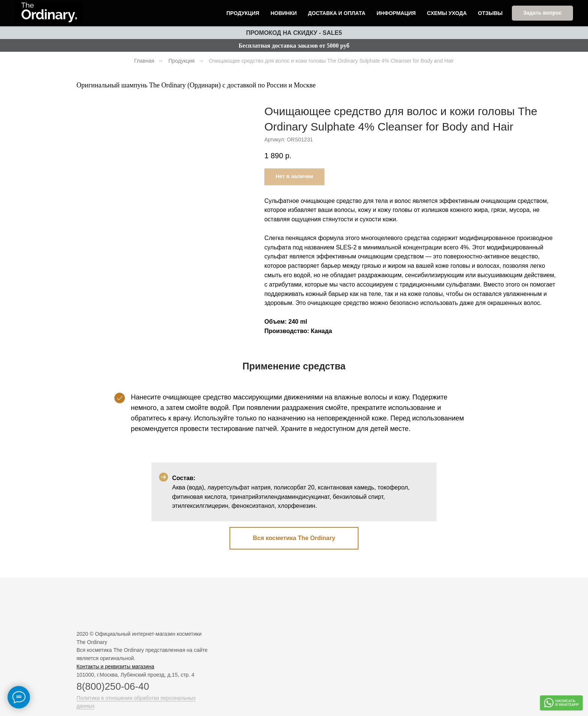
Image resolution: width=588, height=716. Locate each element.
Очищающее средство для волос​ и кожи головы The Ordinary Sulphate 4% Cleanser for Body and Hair (331, 61)
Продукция (243, 14)
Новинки (283, 14)
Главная (144, 61)
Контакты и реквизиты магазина (115, 666)
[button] (542, 14)
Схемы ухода (447, 14)
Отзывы (490, 14)
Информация (396, 14)
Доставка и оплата (337, 14)
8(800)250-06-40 (113, 686)
